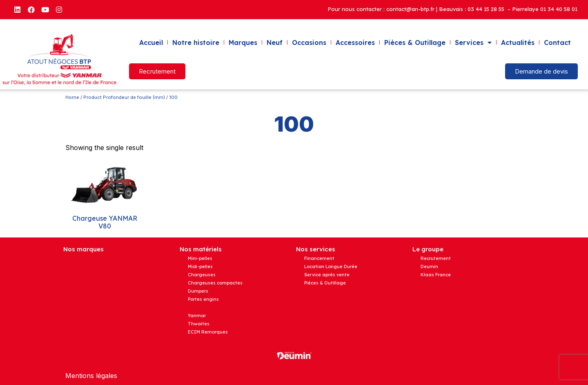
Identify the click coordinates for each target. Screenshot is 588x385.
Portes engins (203, 299)
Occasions (309, 43)
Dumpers (198, 291)
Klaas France (436, 275)
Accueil (151, 43)
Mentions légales (91, 376)
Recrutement (436, 258)
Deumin (429, 266)
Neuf (275, 43)
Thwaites (199, 324)
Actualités (518, 43)
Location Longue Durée (331, 266)
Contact (557, 43)
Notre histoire (196, 43)
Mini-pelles (200, 258)
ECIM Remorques (208, 332)
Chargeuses (202, 275)
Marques (243, 43)
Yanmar (197, 316)
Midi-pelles (200, 266)
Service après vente (327, 275)
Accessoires (355, 43)
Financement (319, 258)
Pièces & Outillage (415, 43)
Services (473, 43)
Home (72, 97)
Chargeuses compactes (215, 283)
